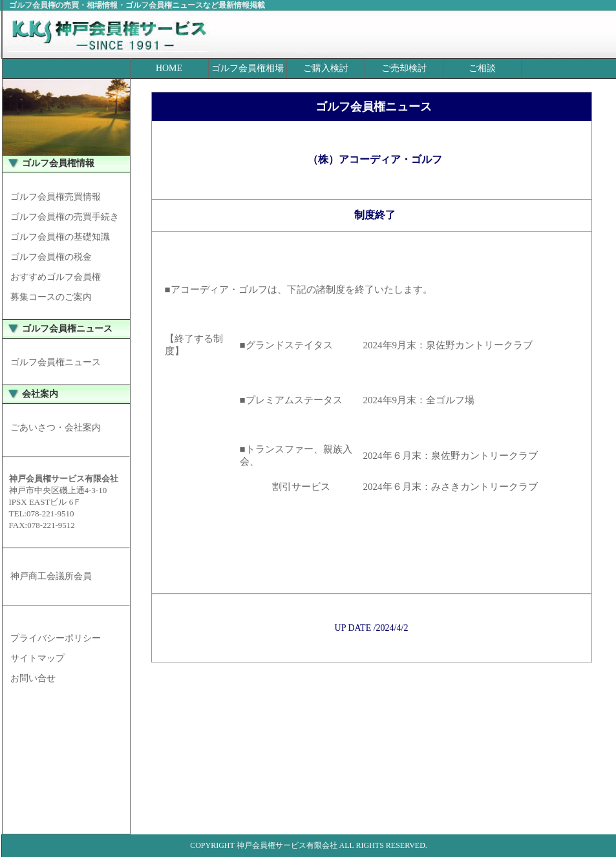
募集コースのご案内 (51, 297)
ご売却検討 (404, 68)
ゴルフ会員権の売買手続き (65, 217)
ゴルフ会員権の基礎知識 (60, 237)
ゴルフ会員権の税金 (51, 257)
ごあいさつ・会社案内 (56, 428)
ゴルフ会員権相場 (248, 68)
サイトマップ (37, 658)
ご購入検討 (326, 68)
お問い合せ (33, 678)
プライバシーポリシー (56, 638)
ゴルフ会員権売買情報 (56, 197)
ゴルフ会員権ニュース (56, 362)
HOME (169, 68)
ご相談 (482, 68)
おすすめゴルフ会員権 (56, 277)
